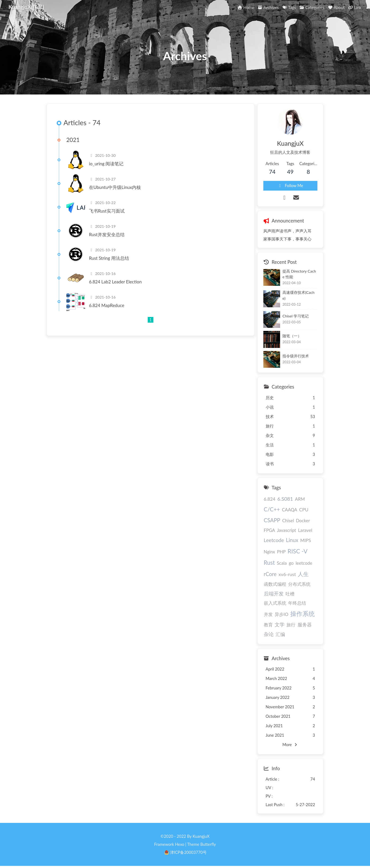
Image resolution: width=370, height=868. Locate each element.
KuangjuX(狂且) (26, 7)
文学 (280, 624)
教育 (268, 625)
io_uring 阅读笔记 (106, 164)
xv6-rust (287, 574)
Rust (269, 562)
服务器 (305, 624)
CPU (304, 510)
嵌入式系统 (275, 603)
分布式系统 (299, 584)
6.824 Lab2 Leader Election (115, 282)
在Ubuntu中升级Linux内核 (115, 187)
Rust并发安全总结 (107, 235)
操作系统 (303, 614)
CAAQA (290, 510)
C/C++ (272, 509)
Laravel (305, 530)
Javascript (287, 530)
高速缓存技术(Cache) (299, 295)
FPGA (269, 530)
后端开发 (274, 594)
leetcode (304, 563)
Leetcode (274, 540)
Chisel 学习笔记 (296, 316)
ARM (300, 499)
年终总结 (297, 603)
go (291, 563)
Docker (303, 521)
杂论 (269, 634)
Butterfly (208, 844)
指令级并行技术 (296, 356)
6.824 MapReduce (107, 305)
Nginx (269, 552)
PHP (281, 552)
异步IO (282, 614)
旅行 (291, 625)
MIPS (306, 540)
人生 (303, 574)
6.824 (270, 499)
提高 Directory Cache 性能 (299, 274)
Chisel (288, 521)
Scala (282, 563)
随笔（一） (292, 336)
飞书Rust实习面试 (107, 211)
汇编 (280, 634)
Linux (292, 540)
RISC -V (298, 551)
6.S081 (285, 499)
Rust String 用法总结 (109, 258)
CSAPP (272, 520)
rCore (270, 574)
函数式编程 (275, 584)
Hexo (180, 844)
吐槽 (290, 594)
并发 (268, 614)
